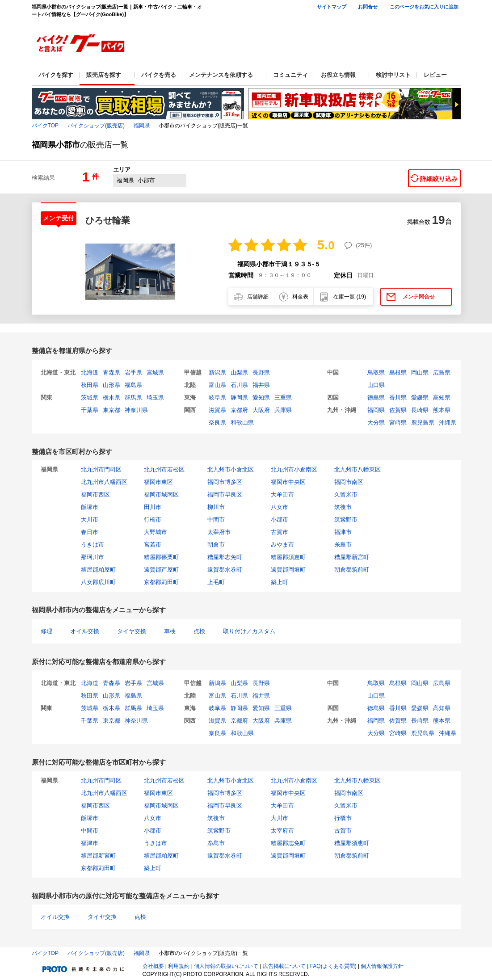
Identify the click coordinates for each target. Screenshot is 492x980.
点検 (199, 631)
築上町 (280, 582)
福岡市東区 (158, 482)
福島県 (133, 385)
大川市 (90, 519)
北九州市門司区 (101, 469)
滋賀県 (217, 410)
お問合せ (368, 7)
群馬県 (133, 397)
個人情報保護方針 (382, 966)
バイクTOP (45, 126)
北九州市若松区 (164, 469)
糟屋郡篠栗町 (161, 557)
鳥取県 (376, 372)
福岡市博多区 (225, 482)
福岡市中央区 (288, 482)
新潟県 (217, 372)
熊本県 (442, 410)
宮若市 (153, 545)
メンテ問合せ (419, 297)
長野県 (261, 372)
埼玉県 (155, 397)
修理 (46, 631)
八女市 (280, 507)
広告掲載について (284, 966)
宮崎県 (398, 423)
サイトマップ (332, 7)
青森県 (111, 372)
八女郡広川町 (98, 582)
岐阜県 (217, 397)
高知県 (442, 397)
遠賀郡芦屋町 (161, 570)
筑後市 (343, 507)
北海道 (90, 372)
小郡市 (280, 519)
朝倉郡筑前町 (352, 570)
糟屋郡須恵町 (288, 557)
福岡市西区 (95, 494)
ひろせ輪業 (108, 220)
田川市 (153, 507)
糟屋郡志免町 (225, 557)
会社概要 (153, 966)
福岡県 (142, 126)
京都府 (239, 410)
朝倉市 (216, 545)
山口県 (376, 385)
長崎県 (420, 410)
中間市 (216, 519)
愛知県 (261, 397)
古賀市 (280, 532)
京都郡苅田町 (161, 582)
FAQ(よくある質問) (333, 966)
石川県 (239, 385)
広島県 (442, 372)
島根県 (398, 372)
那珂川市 (93, 557)
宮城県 (155, 372)
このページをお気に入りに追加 (424, 7)
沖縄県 (448, 423)
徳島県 (376, 397)
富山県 (217, 385)
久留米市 (346, 494)
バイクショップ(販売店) (96, 126)
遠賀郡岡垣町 (288, 570)
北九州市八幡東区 (357, 469)
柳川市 (216, 507)
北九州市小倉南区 (294, 469)
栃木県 (111, 397)
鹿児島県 (423, 423)
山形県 (111, 385)
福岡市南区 (349, 482)
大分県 (376, 423)
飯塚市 (90, 507)
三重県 (283, 397)
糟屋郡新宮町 (352, 557)
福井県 (261, 385)
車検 (170, 631)
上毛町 (216, 582)
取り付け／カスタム (249, 631)
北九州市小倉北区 (231, 469)
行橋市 (153, 519)
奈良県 (217, 423)
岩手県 (133, 372)
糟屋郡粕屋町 (98, 570)
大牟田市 (282, 494)
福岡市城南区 (161, 494)
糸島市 (343, 545)
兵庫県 (283, 410)
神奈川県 (136, 410)
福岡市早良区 (225, 494)
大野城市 (156, 532)
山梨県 (239, 372)
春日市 (90, 532)
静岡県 (239, 397)
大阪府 (261, 410)
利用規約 (179, 966)
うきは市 (93, 545)
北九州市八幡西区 (104, 482)
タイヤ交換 (132, 631)
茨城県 (90, 397)
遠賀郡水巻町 (225, 570)
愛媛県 (420, 397)
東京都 (111, 410)
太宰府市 (219, 532)
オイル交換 (85, 631)
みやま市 (282, 545)
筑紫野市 (346, 519)
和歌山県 (242, 423)
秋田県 (90, 385)
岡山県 (420, 372)
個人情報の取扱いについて (226, 966)
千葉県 (90, 410)
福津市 (343, 532)
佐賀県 (398, 410)
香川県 (398, 397)
